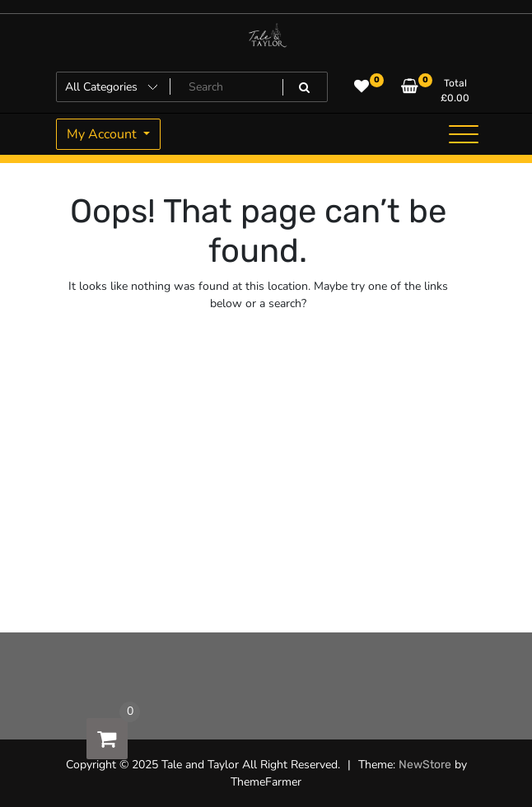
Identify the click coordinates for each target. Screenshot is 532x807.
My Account (103, 134)
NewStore (425, 765)
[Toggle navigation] (464, 134)
